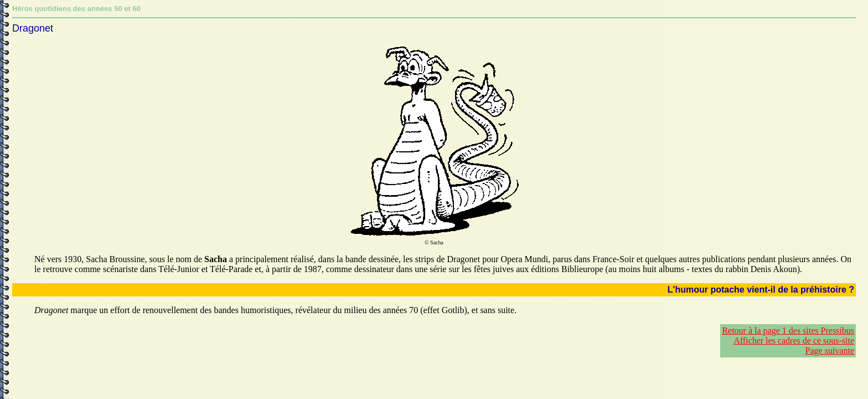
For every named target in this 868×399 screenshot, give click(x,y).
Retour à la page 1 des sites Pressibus (788, 331)
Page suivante (830, 351)
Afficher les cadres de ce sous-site (794, 341)
